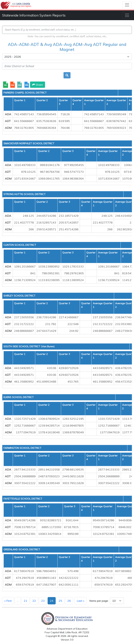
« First (8, 601)
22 (34, 601)
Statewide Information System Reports (34, 15)
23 (43, 601)
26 (69, 601)
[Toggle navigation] (127, 5)
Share (38, 85)
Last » (81, 601)
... (18, 601)
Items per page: (99, 601)
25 (60, 601)
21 (25, 601)
